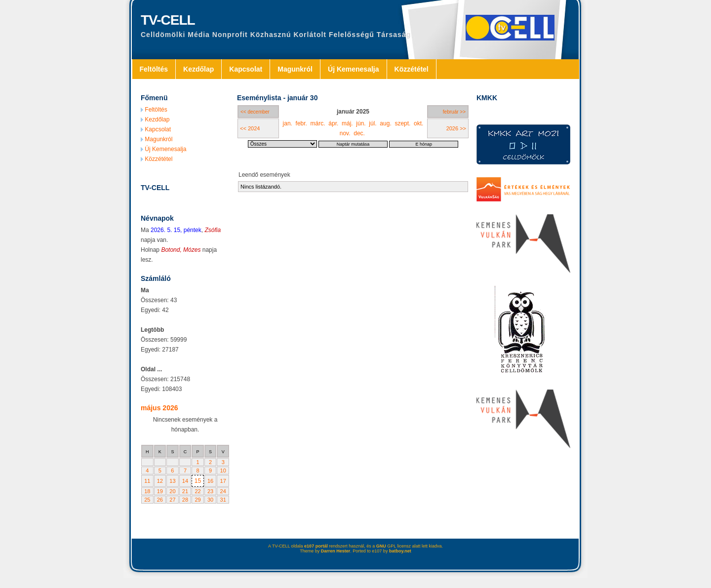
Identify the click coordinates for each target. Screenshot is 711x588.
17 (223, 481)
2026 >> (456, 128)
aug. (385, 123)
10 (223, 470)
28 (185, 500)
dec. (359, 133)
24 (223, 491)
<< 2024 (250, 128)
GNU (381, 546)
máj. (347, 123)
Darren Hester (336, 551)
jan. (288, 123)
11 (147, 481)
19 (160, 491)
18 (147, 491)
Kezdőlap (198, 69)
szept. (402, 123)
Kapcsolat (246, 69)
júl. (373, 123)
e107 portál (316, 546)
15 (198, 481)
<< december (255, 112)
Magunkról (295, 69)
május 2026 (159, 408)
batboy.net (400, 551)
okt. (418, 123)
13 (172, 481)
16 (210, 481)
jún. (361, 123)
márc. (318, 123)
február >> (454, 112)
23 (210, 491)
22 (197, 491)
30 (210, 500)
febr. (301, 123)
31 (223, 500)
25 (147, 500)
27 (172, 500)
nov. (345, 133)
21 (185, 491)
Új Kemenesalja (354, 69)
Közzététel (412, 69)
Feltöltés (154, 69)
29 (197, 500)
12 (160, 481)
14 (185, 481)
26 (160, 500)
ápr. (333, 123)
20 (172, 491)
